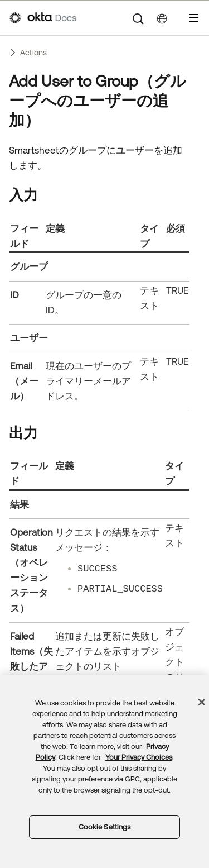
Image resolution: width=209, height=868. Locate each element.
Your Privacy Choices (139, 757)
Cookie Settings (105, 827)
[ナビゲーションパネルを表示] (194, 18)
